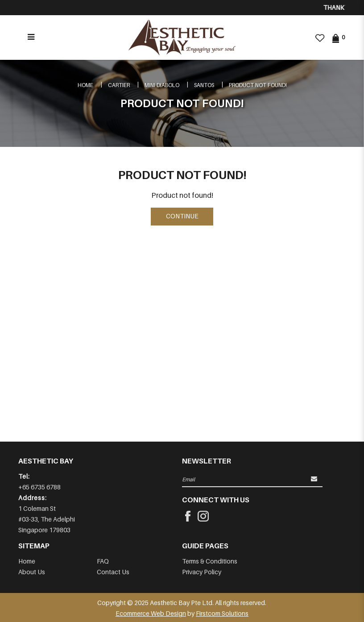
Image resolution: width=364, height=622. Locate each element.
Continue (182, 216)
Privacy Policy (202, 572)
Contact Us (113, 572)
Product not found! (258, 85)
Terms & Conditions (210, 561)
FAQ (103, 561)
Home (85, 85)
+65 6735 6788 (39, 487)
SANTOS (204, 85)
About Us (32, 572)
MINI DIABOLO (162, 85)
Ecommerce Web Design (151, 613)
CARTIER (119, 85)
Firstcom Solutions (222, 613)
